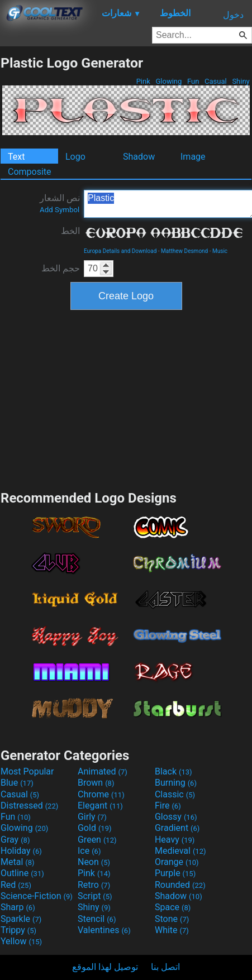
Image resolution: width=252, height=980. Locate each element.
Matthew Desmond (184, 251)
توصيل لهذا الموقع (105, 967)
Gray (15, 840)
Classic (175, 794)
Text (16, 157)
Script (95, 896)
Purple (175, 873)
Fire (168, 805)
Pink (143, 81)
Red (16, 885)
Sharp (18, 907)
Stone (172, 919)
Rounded (180, 885)
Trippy (18, 930)
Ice (89, 851)
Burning (176, 783)
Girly (92, 817)
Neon (94, 862)
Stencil (97, 919)
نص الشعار (60, 203)
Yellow (21, 941)
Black (173, 771)
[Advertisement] (126, 399)
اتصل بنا (165, 967)
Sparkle (21, 919)
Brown (96, 783)
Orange (177, 862)
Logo (75, 157)
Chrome (101, 794)
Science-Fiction (37, 896)
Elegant (100, 805)
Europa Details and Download (120, 251)
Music (220, 251)
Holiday (21, 851)
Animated (103, 771)
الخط (70, 231)
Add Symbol (60, 210)
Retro (94, 885)
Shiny (241, 81)
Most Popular (27, 771)
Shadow (139, 157)
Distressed (29, 805)
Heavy (175, 840)
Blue (17, 783)
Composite (30, 172)
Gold (95, 828)
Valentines (104, 930)
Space (173, 907)
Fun (193, 81)
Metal (18, 862)
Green (97, 840)
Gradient (177, 828)
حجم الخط (61, 268)
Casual (216, 81)
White (172, 930)
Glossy (176, 817)
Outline (22, 873)
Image (193, 157)
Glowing (168, 81)
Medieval (180, 851)
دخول (233, 15)
